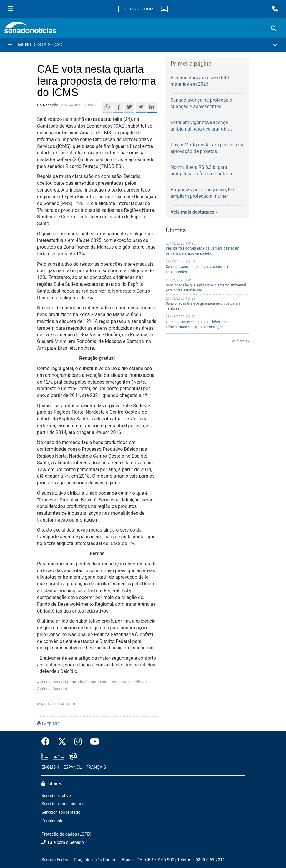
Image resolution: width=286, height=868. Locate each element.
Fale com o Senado (63, 843)
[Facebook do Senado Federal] (48, 742)
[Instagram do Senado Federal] (78, 742)
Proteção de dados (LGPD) (66, 834)
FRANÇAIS (96, 767)
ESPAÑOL (72, 767)
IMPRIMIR (48, 724)
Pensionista (53, 821)
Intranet (52, 784)
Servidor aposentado (61, 812)
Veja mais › (240, 341)
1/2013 (81, 203)
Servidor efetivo (56, 796)
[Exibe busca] (274, 29)
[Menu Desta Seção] (143, 45)
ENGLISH (50, 767)
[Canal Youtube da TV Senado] (93, 742)
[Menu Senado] (11, 9)
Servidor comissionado (63, 804)
